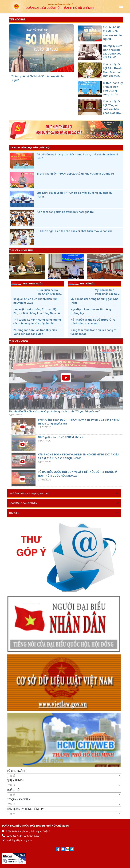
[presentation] (11, 267)
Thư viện (14, 513)
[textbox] (64, 776)
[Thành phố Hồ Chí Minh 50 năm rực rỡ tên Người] (30, 70)
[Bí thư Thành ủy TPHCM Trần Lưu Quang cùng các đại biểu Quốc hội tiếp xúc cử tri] (47, 70)
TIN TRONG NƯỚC (27, 283)
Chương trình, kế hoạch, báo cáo (29, 493)
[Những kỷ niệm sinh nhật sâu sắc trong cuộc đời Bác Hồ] (36, 70)
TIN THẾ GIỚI (81, 283)
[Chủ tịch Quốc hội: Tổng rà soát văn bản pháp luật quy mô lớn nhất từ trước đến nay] (53, 70)
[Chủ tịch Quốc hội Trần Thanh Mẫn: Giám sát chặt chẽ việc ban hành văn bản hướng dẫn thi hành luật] (41, 70)
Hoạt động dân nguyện (23, 503)
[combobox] (64, 776)
